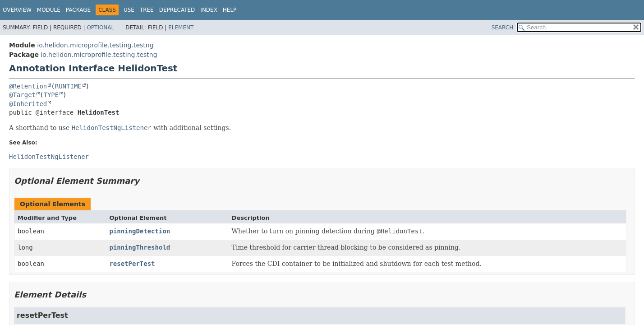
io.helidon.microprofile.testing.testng (95, 45)
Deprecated (177, 10)
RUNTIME (68, 86)
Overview (17, 10)
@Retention (28, 86)
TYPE (51, 95)
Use (129, 10)
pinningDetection (140, 231)
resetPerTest (132, 264)
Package (78, 10)
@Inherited (28, 104)
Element (181, 28)
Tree (147, 10)
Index (209, 10)
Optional (100, 28)
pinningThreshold (140, 247)
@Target (22, 95)
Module (49, 10)
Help (230, 10)
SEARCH (503, 28)
